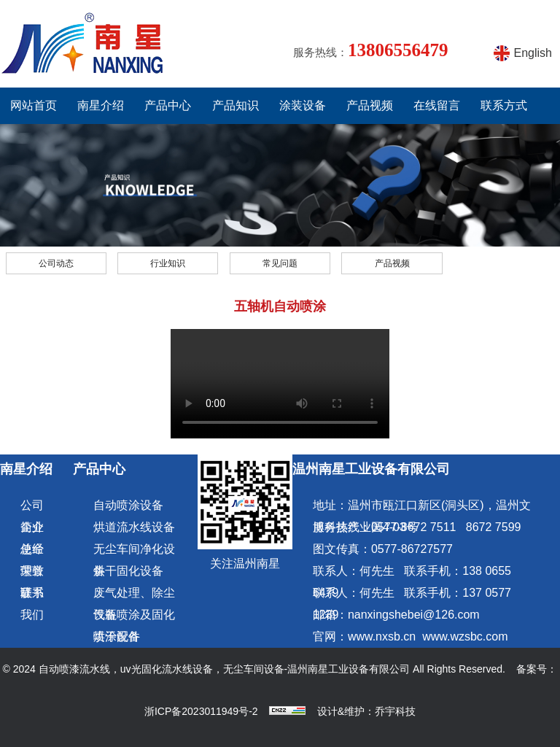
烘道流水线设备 (134, 527)
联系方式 (504, 105)
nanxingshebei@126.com (414, 615)
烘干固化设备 (128, 571)
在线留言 (437, 105)
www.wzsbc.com (465, 636)
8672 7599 (494, 527)
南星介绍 (101, 105)
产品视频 (370, 105)
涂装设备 (303, 105)
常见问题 (280, 263)
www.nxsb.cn (382, 636)
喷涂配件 (117, 636)
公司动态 (56, 263)
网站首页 (34, 105)
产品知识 (236, 105)
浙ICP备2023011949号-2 (201, 711)
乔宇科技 (395, 711)
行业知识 (168, 263)
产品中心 (168, 105)
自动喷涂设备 (128, 505)
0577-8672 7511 (414, 527)
